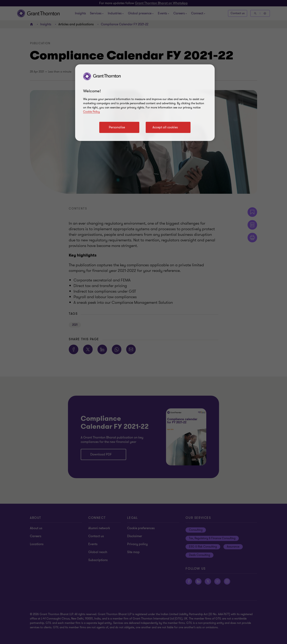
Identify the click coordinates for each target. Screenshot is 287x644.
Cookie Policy (91, 112)
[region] (145, 103)
